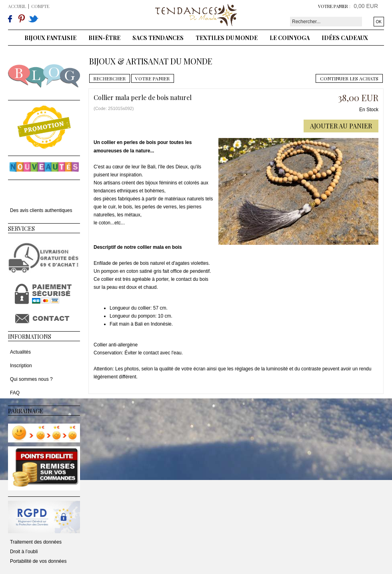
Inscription (21, 366)
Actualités (20, 352)
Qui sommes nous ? (31, 379)
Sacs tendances (158, 38)
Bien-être (104, 38)
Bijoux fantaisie (50, 38)
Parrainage (26, 411)
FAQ (15, 393)
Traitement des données (36, 542)
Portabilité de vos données (38, 561)
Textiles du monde (227, 38)
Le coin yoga (290, 38)
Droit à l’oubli (24, 552)
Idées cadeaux (345, 38)
